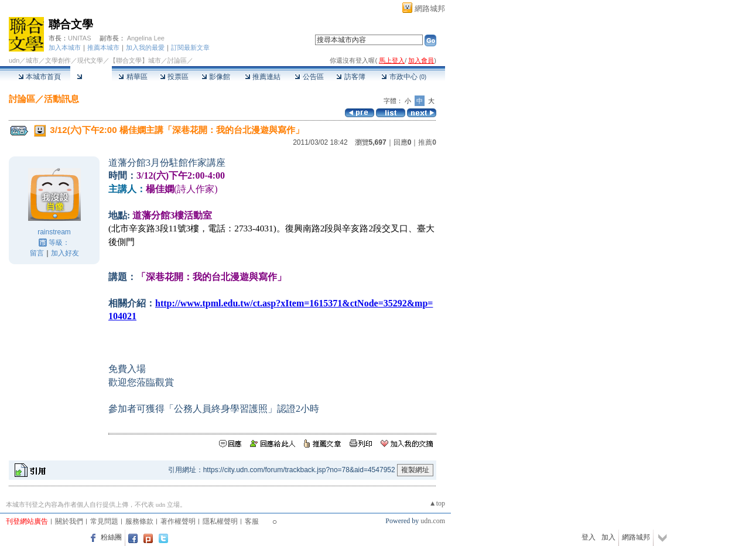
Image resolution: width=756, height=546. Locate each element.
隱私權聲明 (220, 521)
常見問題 (104, 521)
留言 (37, 253)
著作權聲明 (178, 521)
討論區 (91, 77)
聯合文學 (71, 24)
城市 (32, 60)
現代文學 (90, 60)
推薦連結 (263, 77)
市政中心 (404, 77)
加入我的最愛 (145, 47)
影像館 (216, 77)
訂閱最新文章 (190, 47)
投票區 (174, 77)
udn (14, 60)
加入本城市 (65, 47)
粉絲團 (111, 537)
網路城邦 (430, 8)
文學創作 (58, 60)
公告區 (309, 77)
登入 (589, 537)
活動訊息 (61, 99)
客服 (252, 521)
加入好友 (65, 253)
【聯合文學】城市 (135, 60)
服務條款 (139, 521)
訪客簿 (350, 77)
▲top (437, 503)
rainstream (54, 232)
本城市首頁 (40, 77)
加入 (608, 537)
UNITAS (80, 38)
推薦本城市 (103, 47)
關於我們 (69, 521)
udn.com (433, 521)
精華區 (133, 77)
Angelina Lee (146, 38)
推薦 (427, 142)
